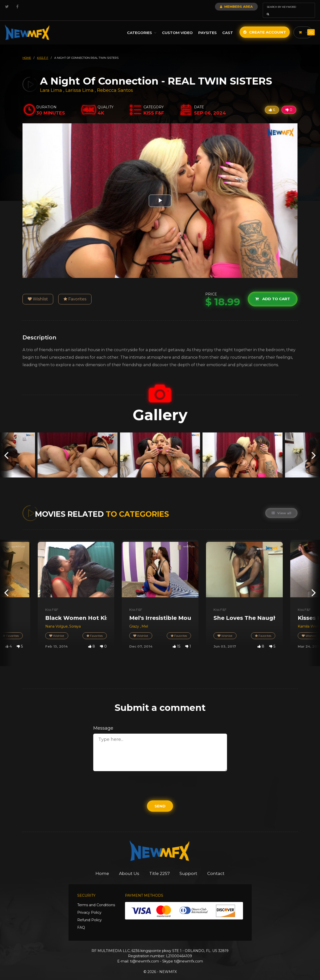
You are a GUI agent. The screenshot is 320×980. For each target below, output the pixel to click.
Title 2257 (160, 866)
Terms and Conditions (96, 898)
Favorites (75, 292)
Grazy (135, 619)
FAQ (81, 920)
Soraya (75, 619)
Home (102, 866)
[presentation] (6, 448)
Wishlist (38, 292)
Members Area (223, 7)
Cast (227, 26)
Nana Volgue (56, 619)
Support (189, 866)
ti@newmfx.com (144, 954)
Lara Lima (51, 83)
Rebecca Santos (115, 83)
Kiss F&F (52, 603)
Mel (145, 619)
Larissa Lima (79, 83)
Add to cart (273, 292)
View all (281, 506)
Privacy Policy (89, 905)
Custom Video (176, 26)
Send (160, 799)
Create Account (264, 25)
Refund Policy (89, 913)
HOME (27, 51)
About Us (129, 866)
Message (103, 721)
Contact (216, 866)
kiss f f (43, 51)
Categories (141, 26)
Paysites (206, 26)
